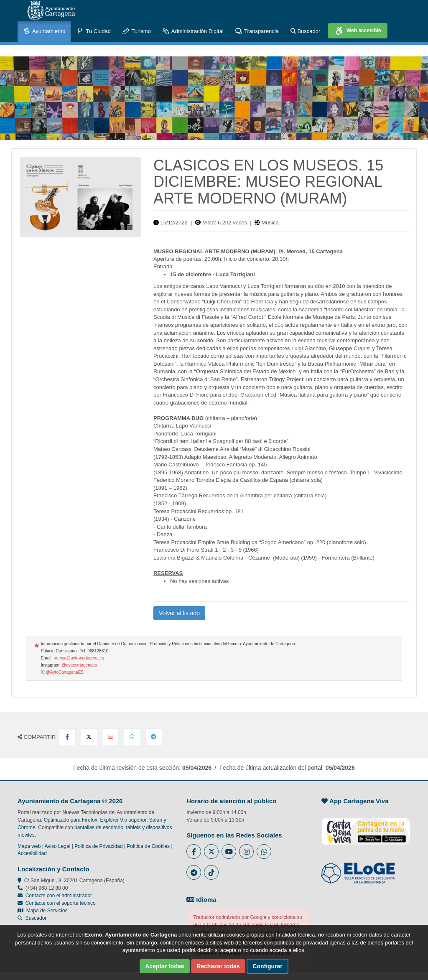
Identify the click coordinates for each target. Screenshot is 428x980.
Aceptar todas (164, 966)
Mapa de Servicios (42, 911)
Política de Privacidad (98, 846)
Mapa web (29, 846)
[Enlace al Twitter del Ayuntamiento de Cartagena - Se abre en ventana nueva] (211, 851)
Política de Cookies (148, 846)
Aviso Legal (58, 846)
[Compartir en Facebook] (67, 737)
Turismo (137, 32)
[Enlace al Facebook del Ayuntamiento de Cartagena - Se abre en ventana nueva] (194, 851)
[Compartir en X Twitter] (89, 737)
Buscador (306, 31)
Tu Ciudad (94, 32)
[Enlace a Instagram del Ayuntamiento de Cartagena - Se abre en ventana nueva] (246, 851)
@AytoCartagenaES (65, 672)
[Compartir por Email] (110, 737)
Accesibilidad (32, 853)
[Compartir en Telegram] (154, 737)
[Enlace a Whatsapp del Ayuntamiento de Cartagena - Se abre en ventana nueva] (264, 851)
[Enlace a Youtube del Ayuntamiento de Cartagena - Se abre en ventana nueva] (229, 851)
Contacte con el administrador (59, 896)
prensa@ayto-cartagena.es (79, 658)
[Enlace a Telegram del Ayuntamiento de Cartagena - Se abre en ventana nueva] (194, 872)
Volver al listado (179, 613)
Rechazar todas (218, 966)
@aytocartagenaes (79, 665)
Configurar (267, 966)
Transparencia (257, 32)
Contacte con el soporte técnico (61, 903)
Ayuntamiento (44, 32)
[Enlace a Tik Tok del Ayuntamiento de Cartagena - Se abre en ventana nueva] (211, 872)
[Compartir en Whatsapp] (132, 737)
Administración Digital (193, 32)
